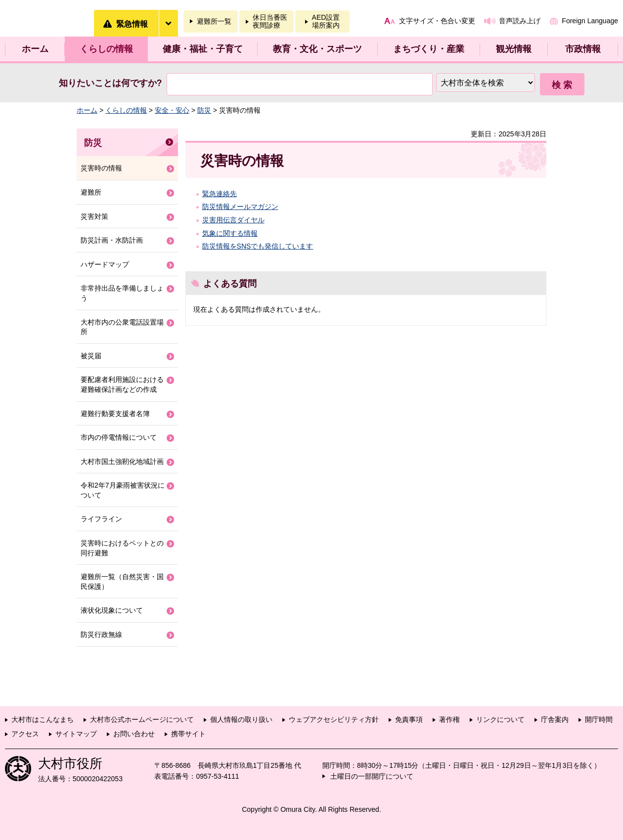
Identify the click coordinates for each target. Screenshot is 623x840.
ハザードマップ (105, 264)
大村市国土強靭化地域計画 (122, 462)
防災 (204, 110)
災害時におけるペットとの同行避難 (122, 548)
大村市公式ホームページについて (142, 719)
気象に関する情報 (230, 233)
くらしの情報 (106, 49)
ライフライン (101, 519)
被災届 (91, 356)
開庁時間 (599, 719)
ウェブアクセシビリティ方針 (334, 719)
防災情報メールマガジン (240, 207)
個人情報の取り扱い (241, 719)
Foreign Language (590, 21)
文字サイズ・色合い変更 (437, 21)
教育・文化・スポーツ (317, 49)
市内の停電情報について (119, 437)
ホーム (35, 49)
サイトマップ (76, 734)
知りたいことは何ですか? (111, 83)
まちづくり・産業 (429, 49)
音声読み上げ (520, 21)
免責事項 (409, 719)
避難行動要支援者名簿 (115, 414)
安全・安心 (172, 110)
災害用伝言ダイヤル (233, 220)
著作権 (449, 719)
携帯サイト (188, 734)
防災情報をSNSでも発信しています (258, 246)
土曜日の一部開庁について (372, 776)
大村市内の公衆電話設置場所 (122, 327)
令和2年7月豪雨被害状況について (123, 490)
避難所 (91, 192)
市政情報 (583, 49)
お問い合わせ (134, 734)
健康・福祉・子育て (203, 49)
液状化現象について (112, 610)
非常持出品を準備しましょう (122, 293)
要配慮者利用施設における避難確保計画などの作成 (122, 384)
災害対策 (94, 216)
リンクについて (500, 719)
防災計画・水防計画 (112, 240)
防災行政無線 (101, 634)
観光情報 (514, 49)
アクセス (25, 734)
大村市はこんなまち (43, 719)
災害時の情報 (101, 168)
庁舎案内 (555, 719)
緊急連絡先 (220, 194)
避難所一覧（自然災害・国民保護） (122, 582)
